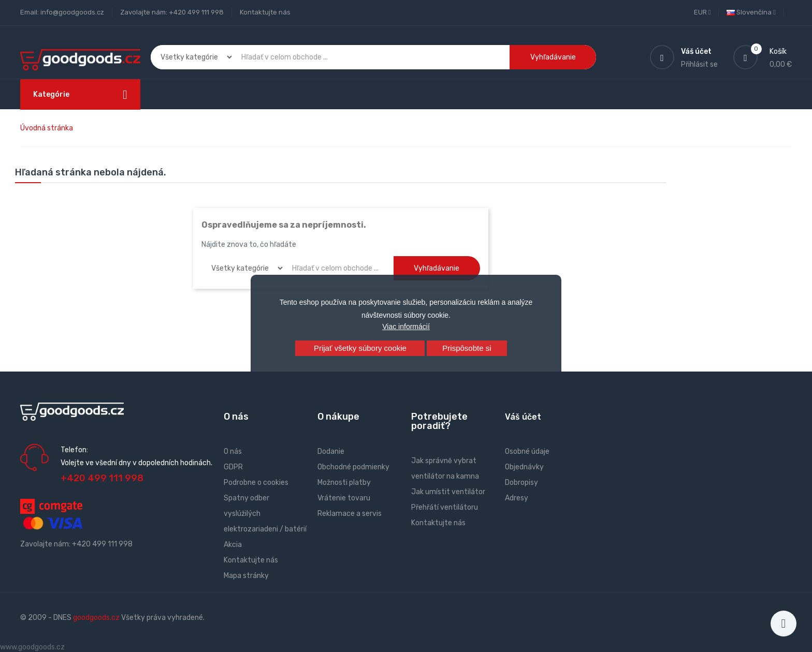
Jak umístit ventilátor (448, 492)
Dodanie (331, 451)
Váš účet (523, 417)
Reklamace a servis (350, 514)
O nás (233, 451)
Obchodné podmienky (353, 467)
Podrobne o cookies (256, 483)
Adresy (517, 498)
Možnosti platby (344, 483)
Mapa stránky (246, 576)
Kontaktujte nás (265, 12)
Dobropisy (521, 483)
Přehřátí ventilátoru (445, 507)
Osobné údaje (527, 451)
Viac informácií (406, 327)
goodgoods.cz (96, 618)
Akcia (233, 545)
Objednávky (524, 467)
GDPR (233, 467)
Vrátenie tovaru (344, 498)
